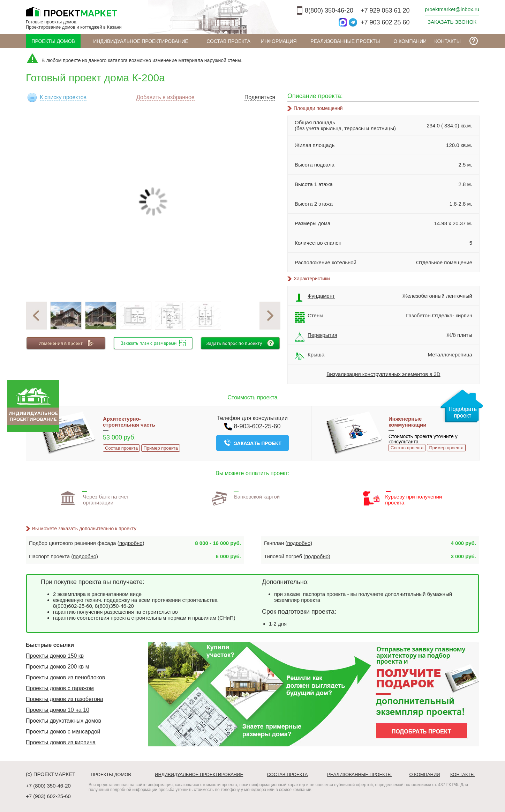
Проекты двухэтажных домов (63, 721)
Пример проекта (160, 448)
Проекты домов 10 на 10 (58, 710)
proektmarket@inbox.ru (452, 9)
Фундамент (315, 298)
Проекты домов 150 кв (55, 656)
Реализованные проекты (345, 41)
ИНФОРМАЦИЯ (279, 41)
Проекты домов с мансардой (63, 732)
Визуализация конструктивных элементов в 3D (383, 374)
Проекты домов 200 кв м (58, 667)
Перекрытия (316, 337)
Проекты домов (53, 41)
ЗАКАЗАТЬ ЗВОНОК (452, 22)
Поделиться (260, 97)
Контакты (448, 41)
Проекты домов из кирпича (61, 742)
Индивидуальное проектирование (141, 41)
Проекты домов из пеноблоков (65, 677)
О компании (410, 41)
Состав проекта (228, 41)
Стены (309, 317)
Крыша (310, 356)
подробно (131, 543)
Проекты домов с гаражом (60, 688)
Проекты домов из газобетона (65, 699)
